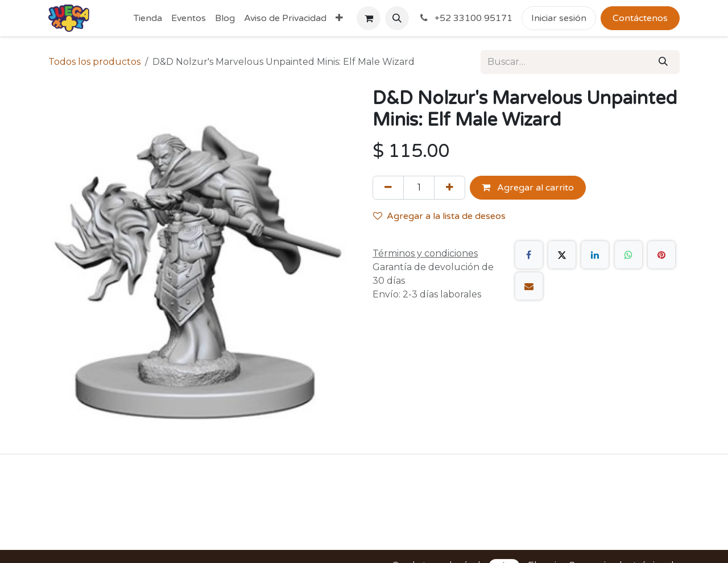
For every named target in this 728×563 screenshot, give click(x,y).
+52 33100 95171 (465, 18)
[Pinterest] (661, 255)
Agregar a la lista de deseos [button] (439, 216)
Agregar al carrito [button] (528, 188)
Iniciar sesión (559, 18)
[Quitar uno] (388, 188)
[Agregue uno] (450, 188)
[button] (397, 18)
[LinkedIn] (595, 255)
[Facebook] (529, 255)
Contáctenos (640, 18)
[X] (562, 255)
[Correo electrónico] (529, 286)
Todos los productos (94, 62)
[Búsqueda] (663, 62)
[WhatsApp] (628, 255)
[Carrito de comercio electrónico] (369, 18)
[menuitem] (148, 18)
